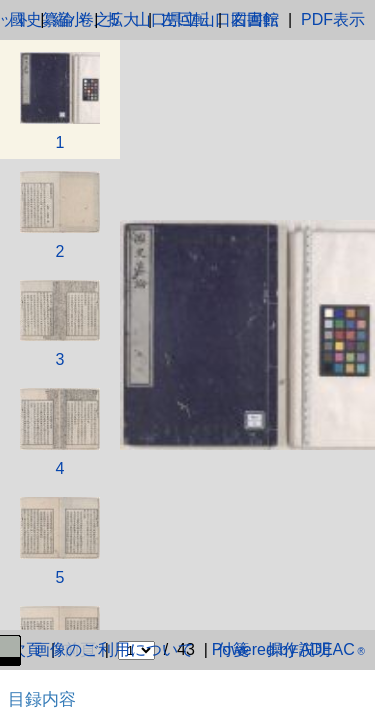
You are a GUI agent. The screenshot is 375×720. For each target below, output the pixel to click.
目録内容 (42, 699)
